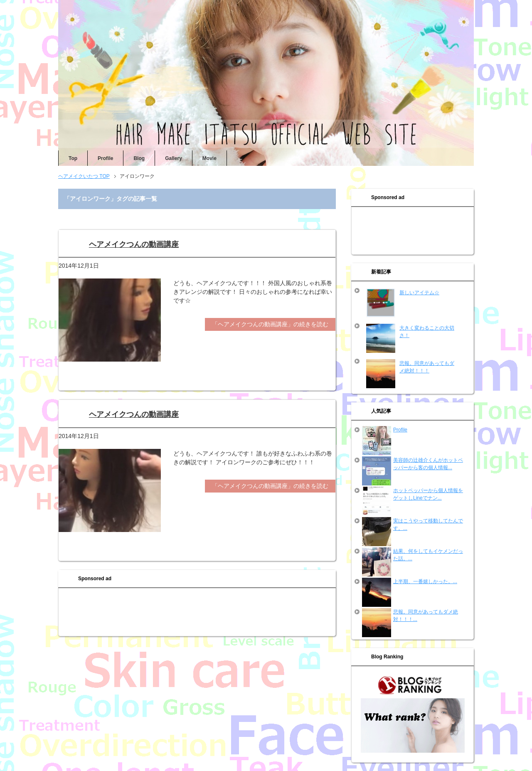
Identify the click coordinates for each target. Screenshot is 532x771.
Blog (139, 158)
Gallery (174, 158)
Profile (105, 158)
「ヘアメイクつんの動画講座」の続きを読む (270, 324)
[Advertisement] (197, 613)
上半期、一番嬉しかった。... (425, 581)
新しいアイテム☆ (419, 293)
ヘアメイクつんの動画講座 (134, 244)
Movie (209, 158)
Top (73, 158)
